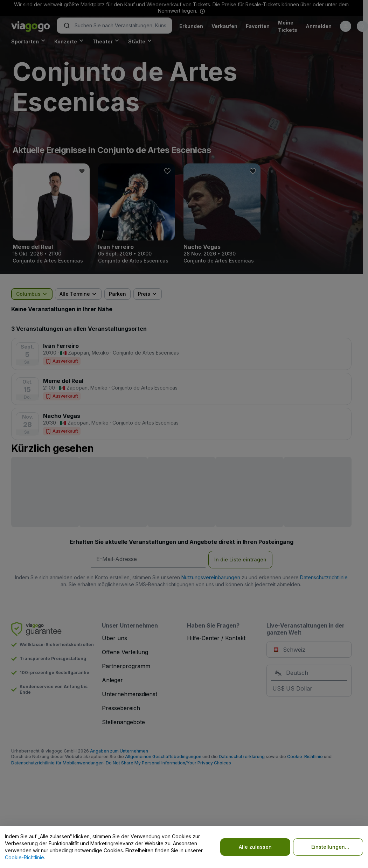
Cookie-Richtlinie (25, 857)
